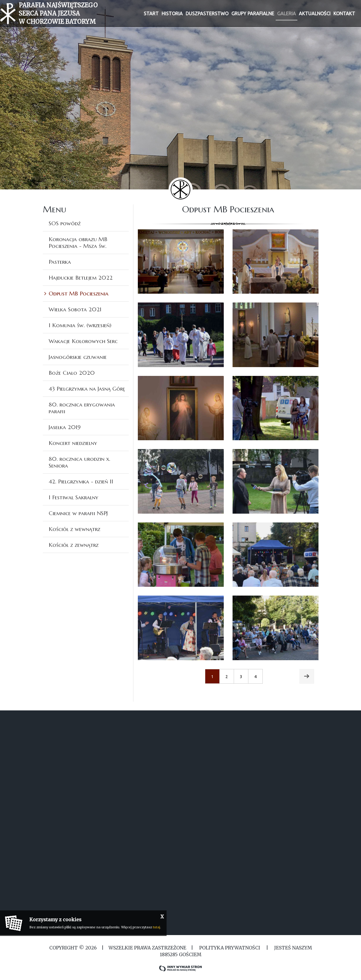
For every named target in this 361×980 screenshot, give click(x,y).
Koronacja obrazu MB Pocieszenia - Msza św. (78, 242)
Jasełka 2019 (65, 427)
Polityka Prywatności (230, 948)
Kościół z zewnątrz (74, 545)
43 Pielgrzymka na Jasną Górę (87, 389)
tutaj (156, 927)
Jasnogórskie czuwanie (78, 357)
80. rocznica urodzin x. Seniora (79, 462)
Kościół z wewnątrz (74, 529)
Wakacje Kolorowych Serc (83, 341)
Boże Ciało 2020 (72, 373)
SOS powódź (65, 223)
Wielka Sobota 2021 (75, 309)
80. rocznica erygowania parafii (82, 408)
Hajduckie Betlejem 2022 (81, 278)
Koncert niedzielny (73, 443)
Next (307, 673)
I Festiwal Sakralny (73, 497)
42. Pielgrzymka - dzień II (81, 481)
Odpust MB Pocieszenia (79, 293)
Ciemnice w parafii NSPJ (78, 513)
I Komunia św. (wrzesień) (80, 325)
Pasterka (60, 262)
